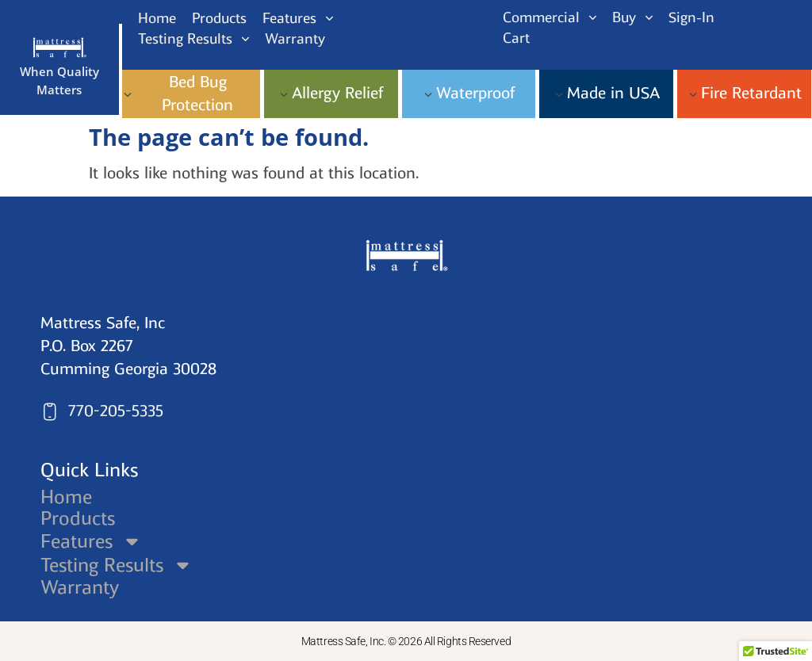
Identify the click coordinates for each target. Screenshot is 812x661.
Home (66, 497)
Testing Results (117, 565)
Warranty (80, 587)
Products (78, 518)
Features (92, 541)
